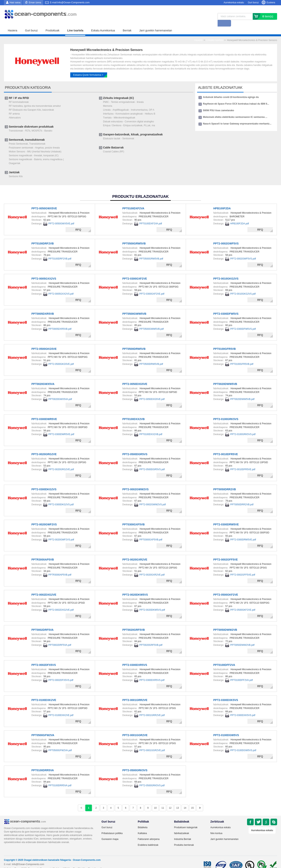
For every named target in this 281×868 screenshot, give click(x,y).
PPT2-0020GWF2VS (44, 518)
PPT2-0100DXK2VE (44, 693)
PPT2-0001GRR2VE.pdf (152, 709)
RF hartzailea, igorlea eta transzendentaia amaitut (35, 99)
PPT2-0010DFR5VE (226, 448)
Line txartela (75, 24)
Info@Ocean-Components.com (28, 858)
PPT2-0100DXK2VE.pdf (61, 709)
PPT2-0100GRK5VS (226, 412)
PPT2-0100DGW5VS (226, 729)
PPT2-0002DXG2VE (44, 588)
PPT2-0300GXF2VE (135, 272)
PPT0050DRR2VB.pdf (242, 498)
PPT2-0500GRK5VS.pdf (152, 779)
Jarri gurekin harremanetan (156, 24)
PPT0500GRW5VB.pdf (151, 252)
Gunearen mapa (110, 832)
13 (177, 801)
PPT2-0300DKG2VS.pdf (61, 498)
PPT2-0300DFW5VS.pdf (243, 322)
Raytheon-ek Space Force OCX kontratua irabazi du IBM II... (236, 97)
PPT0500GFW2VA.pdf (60, 744)
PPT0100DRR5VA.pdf (60, 779)
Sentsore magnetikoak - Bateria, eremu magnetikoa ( (36, 153)
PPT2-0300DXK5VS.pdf (243, 709)
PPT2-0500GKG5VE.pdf (61, 357)
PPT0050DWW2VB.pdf (242, 638)
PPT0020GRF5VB (134, 623)
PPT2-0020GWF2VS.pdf (61, 533)
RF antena (14, 107)
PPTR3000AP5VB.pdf (60, 568)
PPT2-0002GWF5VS (226, 237)
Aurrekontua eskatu (234, 3)
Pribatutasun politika (112, 827)
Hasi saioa (15, 3)
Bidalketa (143, 821)
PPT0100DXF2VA (133, 202)
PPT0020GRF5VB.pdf (151, 638)
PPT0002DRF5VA (42, 623)
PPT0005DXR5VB (43, 307)
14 (185, 801)
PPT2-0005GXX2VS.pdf (61, 287)
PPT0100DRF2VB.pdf (60, 252)
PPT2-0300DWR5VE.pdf (61, 428)
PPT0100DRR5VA (43, 764)
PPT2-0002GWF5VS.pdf (243, 252)
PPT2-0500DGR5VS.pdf (152, 463)
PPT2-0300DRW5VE (226, 518)
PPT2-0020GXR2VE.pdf (152, 568)
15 (192, 801)
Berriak (127, 24)
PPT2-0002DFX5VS (44, 658)
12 (170, 801)
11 (163, 801)
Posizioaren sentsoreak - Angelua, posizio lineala (34, 141)
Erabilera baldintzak (148, 838)
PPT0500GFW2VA (43, 729)
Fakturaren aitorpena (149, 832)
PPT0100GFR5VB (225, 342)
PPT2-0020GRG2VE (44, 448)
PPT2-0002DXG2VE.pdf (61, 603)
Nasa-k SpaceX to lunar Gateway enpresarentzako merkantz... (237, 117)
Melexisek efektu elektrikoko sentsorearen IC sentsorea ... (235, 110)
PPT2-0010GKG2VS (226, 272)
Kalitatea (142, 827)
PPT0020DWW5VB (225, 377)
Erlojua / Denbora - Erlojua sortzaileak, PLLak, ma (129, 119)
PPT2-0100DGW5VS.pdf (243, 744)
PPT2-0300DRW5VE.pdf (243, 533)
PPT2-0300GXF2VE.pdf (152, 287)
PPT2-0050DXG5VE (135, 377)
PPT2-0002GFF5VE (225, 553)
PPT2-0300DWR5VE (44, 412)
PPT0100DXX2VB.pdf (151, 428)
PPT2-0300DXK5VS (226, 693)
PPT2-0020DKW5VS (135, 588)
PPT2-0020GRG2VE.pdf (61, 463)
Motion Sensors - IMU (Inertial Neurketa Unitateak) (35, 145)
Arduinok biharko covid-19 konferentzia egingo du (231, 91)
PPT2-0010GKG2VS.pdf (243, 287)
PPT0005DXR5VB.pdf (60, 322)
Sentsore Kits (16, 170)
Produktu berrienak (184, 838)
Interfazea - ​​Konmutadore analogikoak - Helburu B (129, 107)
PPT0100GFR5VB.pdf (242, 357)
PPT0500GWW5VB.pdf (152, 322)
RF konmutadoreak (19, 95)
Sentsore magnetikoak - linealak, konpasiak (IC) (34, 149)
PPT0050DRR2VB (225, 483)
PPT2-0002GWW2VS (136, 483)
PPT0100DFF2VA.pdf (241, 673)
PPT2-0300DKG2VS (44, 483)
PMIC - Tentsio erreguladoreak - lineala (123, 95)
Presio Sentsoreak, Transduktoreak (27, 137)
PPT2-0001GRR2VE (135, 693)
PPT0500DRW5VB (134, 342)
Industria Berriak (183, 832)
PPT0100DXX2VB (133, 412)
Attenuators (15, 111)
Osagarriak (15, 157)
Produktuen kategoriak (186, 821)
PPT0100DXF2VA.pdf (151, 217)
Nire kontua (216, 827)
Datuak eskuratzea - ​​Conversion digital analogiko (128, 115)
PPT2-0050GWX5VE (44, 202)
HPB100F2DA (222, 202)
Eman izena (35, 3)
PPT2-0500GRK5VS (135, 764)
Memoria (108, 99)
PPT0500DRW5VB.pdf (151, 357)
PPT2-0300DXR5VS (135, 658)
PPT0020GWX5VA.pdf (60, 393)
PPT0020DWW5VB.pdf (242, 393)
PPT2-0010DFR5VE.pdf (243, 463)
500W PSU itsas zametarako (218, 104)
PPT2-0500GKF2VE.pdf (243, 603)
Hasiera (12, 24)
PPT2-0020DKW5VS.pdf (152, 603)
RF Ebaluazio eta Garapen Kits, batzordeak (31, 103)
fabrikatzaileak (182, 827)
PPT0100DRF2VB (43, 237)
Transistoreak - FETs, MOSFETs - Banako (31, 124)
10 (155, 801)
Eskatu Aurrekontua (103, 24)
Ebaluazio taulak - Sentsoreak (119, 132)
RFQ (78, 223)
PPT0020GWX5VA (43, 377)
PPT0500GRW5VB (134, 237)
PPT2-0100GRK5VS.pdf (243, 428)
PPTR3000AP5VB (43, 553)
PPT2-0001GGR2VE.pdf (152, 744)
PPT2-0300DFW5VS (226, 307)
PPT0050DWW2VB (225, 623)
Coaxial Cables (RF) (114, 145)
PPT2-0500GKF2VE (226, 588)
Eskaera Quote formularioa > (88, 68)
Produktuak (53, 24)
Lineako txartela (215, 34)
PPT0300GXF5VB (133, 518)
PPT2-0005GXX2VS (44, 272)
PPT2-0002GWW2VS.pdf (153, 498)
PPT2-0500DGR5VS (135, 448)
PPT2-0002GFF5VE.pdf (243, 568)
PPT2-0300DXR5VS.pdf (152, 673)
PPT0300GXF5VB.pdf (151, 533)
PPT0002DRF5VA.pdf (60, 638)
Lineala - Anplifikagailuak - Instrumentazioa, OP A (129, 103)
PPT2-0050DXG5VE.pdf (152, 393)
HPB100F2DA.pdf (240, 217)
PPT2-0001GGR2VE (135, 729)
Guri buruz (253, 3)
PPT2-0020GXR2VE (135, 553)
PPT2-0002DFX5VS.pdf (61, 673)
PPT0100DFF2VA (224, 658)
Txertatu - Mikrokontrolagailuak (119, 111)
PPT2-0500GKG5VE (44, 342)
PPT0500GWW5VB (134, 307)
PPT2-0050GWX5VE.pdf (61, 217)
